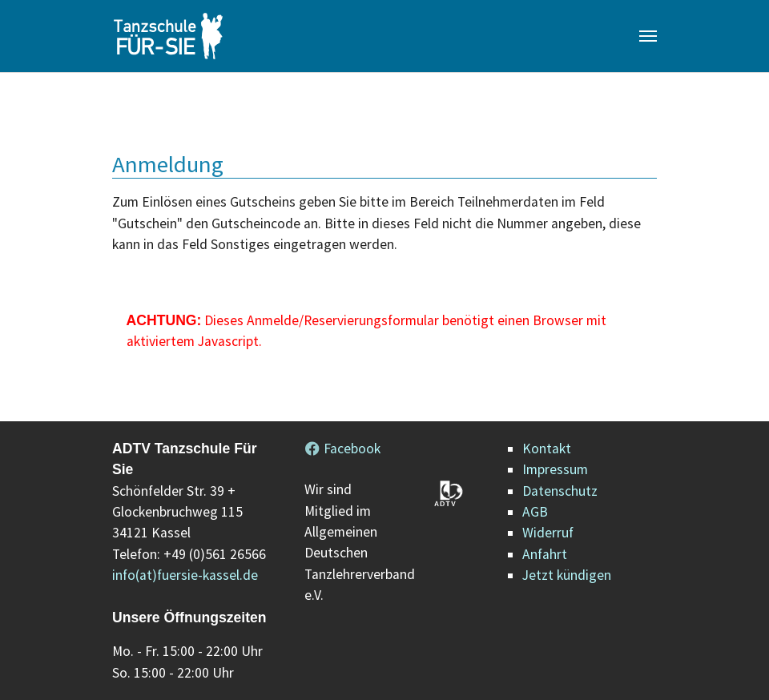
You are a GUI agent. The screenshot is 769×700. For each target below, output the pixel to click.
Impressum (555, 469)
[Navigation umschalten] (648, 36)
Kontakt (547, 449)
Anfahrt (545, 554)
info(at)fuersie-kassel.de (185, 575)
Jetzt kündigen (567, 575)
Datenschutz (560, 491)
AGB (535, 512)
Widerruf (548, 533)
